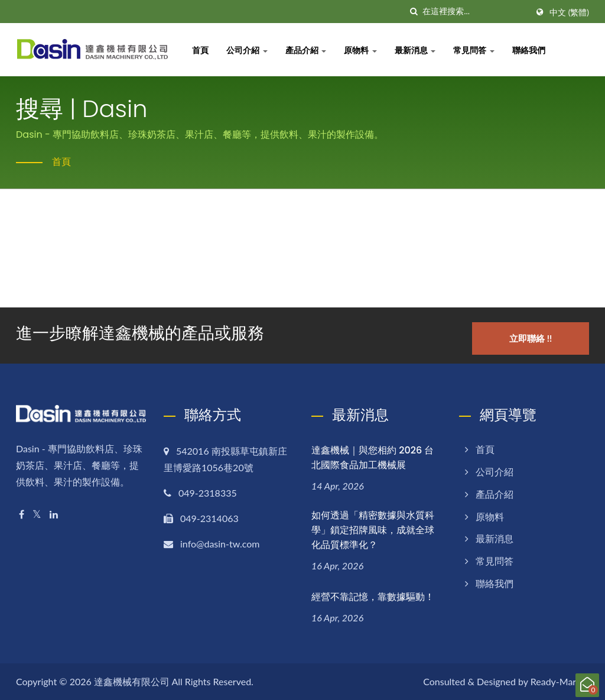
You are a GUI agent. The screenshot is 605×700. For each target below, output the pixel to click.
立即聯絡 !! (531, 338)
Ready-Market (560, 681)
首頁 (201, 50)
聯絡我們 (530, 50)
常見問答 (475, 50)
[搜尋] (414, 12)
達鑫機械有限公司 (132, 681)
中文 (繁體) (569, 12)
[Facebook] (22, 514)
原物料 (362, 50)
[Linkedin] (54, 514)
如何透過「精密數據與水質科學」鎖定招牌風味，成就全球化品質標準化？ (373, 529)
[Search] (475, 12)
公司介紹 (248, 50)
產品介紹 (307, 50)
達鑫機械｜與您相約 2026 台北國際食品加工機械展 (373, 457)
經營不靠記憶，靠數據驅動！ (373, 596)
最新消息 (417, 50)
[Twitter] (37, 514)
